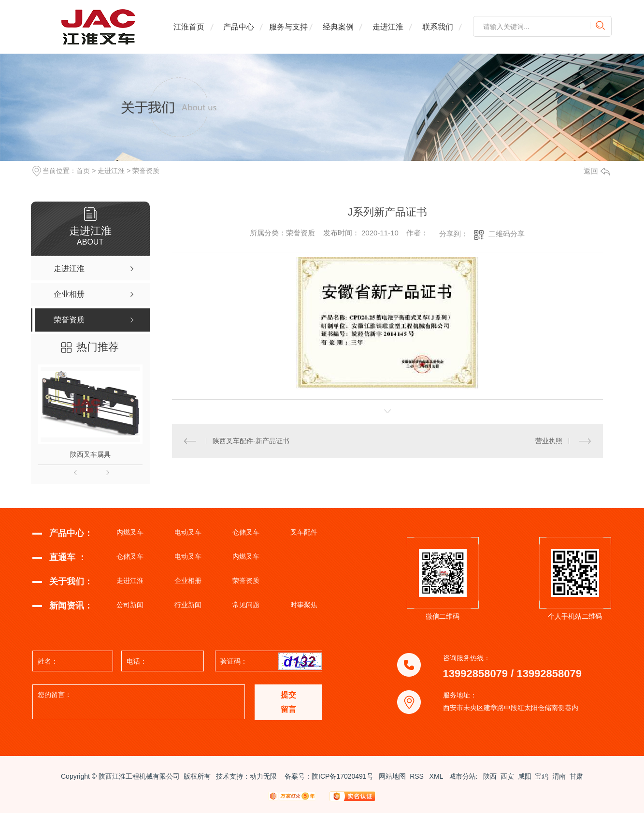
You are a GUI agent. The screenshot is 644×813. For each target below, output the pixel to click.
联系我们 (438, 27)
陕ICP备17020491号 (343, 776)
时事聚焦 (304, 605)
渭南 (559, 776)
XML (437, 776)
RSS (418, 776)
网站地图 (392, 776)
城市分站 (462, 776)
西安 (507, 776)
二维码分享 (507, 234)
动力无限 (263, 776)
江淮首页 (189, 27)
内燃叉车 (130, 532)
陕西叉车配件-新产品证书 (251, 441)
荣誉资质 (146, 171)
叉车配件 (304, 532)
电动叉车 (188, 532)
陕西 (490, 776)
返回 (597, 171)
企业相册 (188, 581)
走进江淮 (388, 27)
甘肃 (576, 776)
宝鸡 (542, 776)
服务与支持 (288, 27)
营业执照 (549, 441)
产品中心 (239, 27)
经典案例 (338, 27)
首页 (83, 171)
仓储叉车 (246, 532)
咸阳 (525, 776)
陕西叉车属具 (90, 454)
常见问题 (246, 605)
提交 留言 (288, 702)
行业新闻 (188, 605)
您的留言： (139, 702)
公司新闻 (130, 605)
